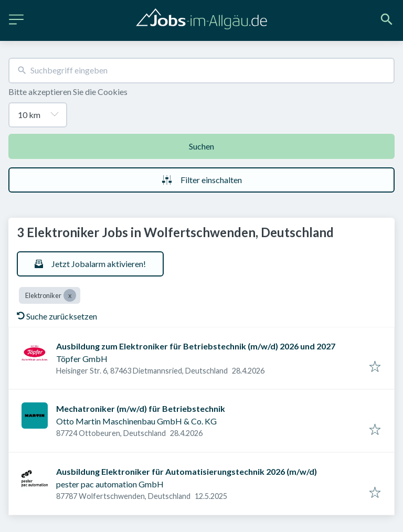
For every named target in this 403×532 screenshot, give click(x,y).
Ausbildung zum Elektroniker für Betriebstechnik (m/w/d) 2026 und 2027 (196, 346)
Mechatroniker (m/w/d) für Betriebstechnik (141, 408)
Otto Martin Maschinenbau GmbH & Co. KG (136, 421)
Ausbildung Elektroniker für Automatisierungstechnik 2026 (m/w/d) (187, 471)
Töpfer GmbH (82, 359)
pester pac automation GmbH (110, 484)
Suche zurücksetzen (57, 316)
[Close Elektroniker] (70, 295)
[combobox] (201, 71)
